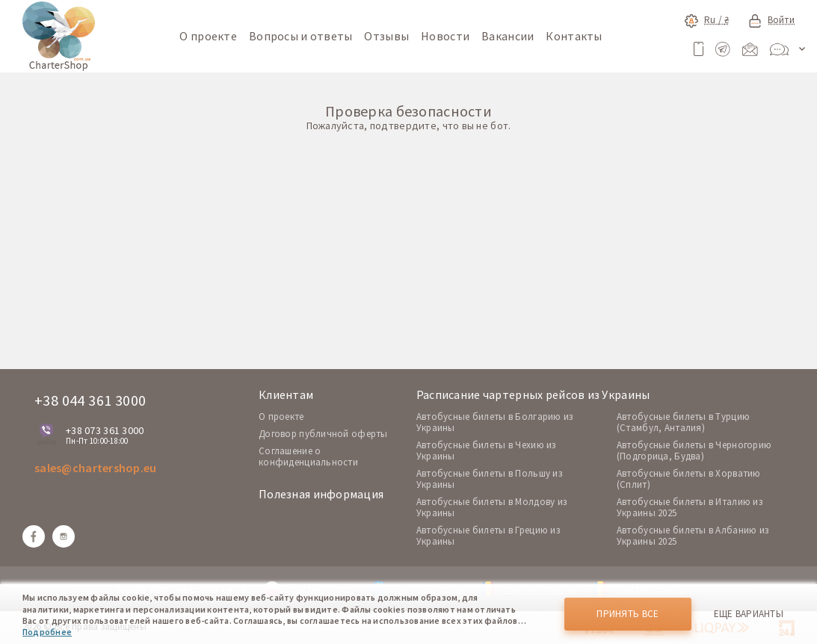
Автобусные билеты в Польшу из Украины (489, 479)
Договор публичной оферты (323, 434)
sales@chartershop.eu (96, 468)
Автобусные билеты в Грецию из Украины (488, 536)
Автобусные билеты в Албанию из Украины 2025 (693, 536)
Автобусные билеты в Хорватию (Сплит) (689, 479)
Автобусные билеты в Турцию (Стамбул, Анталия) (683, 422)
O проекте (281, 417)
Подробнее (47, 632)
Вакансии (508, 36)
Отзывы (386, 36)
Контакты (574, 36)
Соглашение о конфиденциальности (308, 456)
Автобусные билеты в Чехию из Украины (486, 451)
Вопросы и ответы (300, 36)
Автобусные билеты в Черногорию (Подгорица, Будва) (694, 451)
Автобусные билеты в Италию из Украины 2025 (690, 507)
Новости (445, 36)
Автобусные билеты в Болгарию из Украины (495, 422)
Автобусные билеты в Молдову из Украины (491, 507)
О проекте (208, 36)
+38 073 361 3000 (105, 430)
